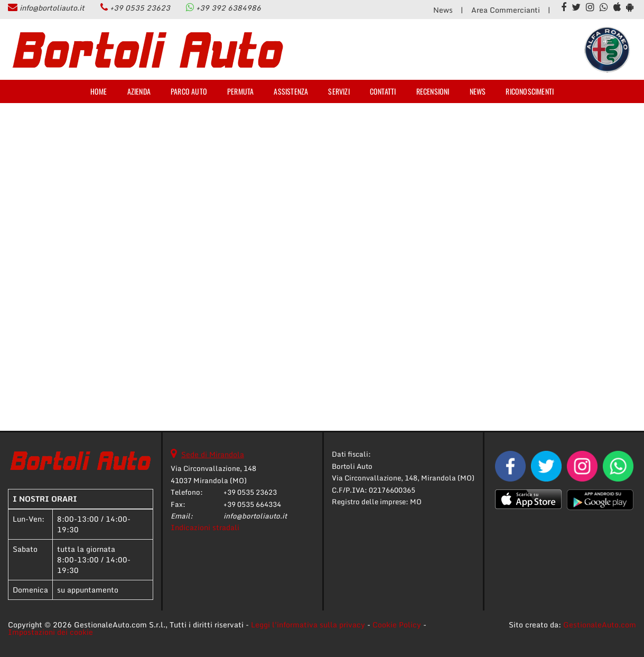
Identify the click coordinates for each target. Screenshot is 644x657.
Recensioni (433, 91)
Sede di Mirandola (213, 454)
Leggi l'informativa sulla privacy (308, 624)
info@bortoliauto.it (52, 8)
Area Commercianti (506, 10)
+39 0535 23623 (140, 8)
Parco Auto (189, 91)
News (443, 10)
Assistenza (291, 91)
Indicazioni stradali (205, 527)
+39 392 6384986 (228, 8)
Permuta (240, 91)
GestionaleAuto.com (600, 624)
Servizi (339, 91)
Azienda (139, 91)
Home (99, 91)
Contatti (383, 91)
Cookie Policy (397, 624)
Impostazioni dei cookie (50, 632)
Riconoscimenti (530, 91)
